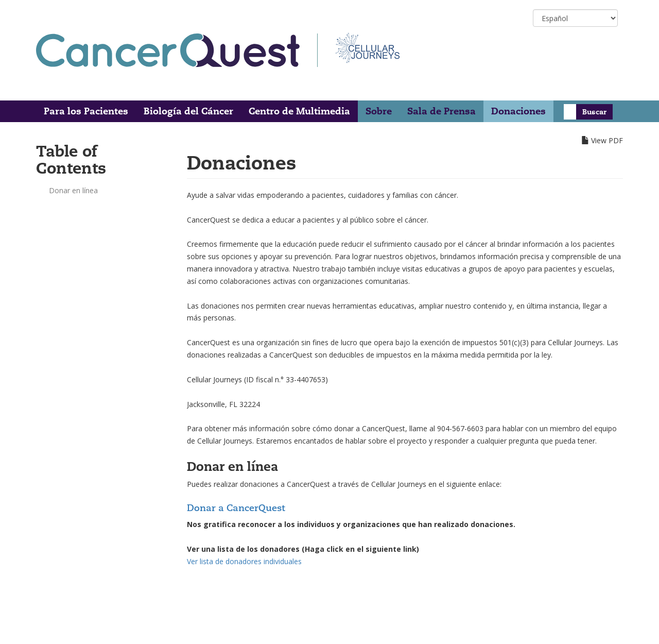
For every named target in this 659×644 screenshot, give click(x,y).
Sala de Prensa (441, 111)
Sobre (379, 111)
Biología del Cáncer (188, 111)
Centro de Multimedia (299, 111)
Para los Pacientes (86, 111)
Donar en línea (73, 190)
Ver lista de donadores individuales (244, 561)
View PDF (607, 140)
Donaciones (518, 111)
